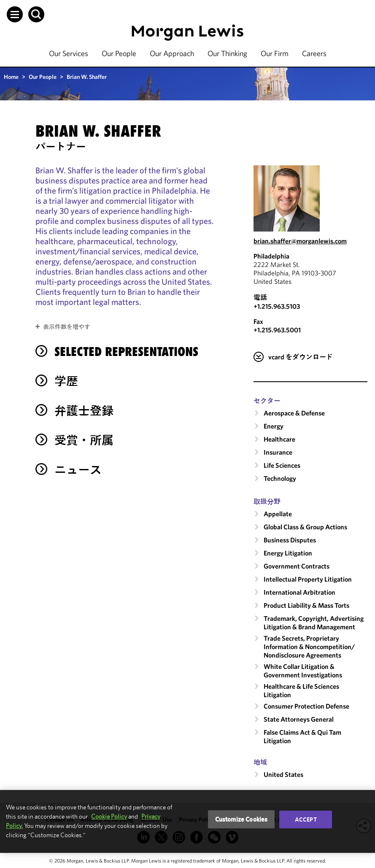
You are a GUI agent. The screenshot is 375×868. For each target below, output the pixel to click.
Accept (306, 819)
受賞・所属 (84, 440)
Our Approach (172, 53)
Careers (314, 53)
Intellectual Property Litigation (308, 579)
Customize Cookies (241, 819)
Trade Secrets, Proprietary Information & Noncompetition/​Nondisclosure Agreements (309, 647)
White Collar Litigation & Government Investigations (303, 671)
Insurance (278, 452)
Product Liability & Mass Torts (306, 605)
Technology (280, 478)
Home (11, 77)
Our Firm (275, 53)
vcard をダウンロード (301, 357)
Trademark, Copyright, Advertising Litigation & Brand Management (314, 623)
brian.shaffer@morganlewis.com (300, 241)
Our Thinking (227, 53)
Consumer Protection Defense (306, 706)
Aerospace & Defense (294, 413)
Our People (119, 53)
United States (283, 774)
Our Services (69, 53)
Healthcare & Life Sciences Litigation (301, 690)
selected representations (126, 352)
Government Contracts (297, 566)
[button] (15, 14)
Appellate (278, 514)
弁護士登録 (84, 411)
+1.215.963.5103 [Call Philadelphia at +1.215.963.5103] (277, 306)
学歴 (66, 381)
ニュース (78, 470)
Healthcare (279, 439)
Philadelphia (271, 256)
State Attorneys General (299, 719)
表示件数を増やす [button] (67, 327)
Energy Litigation (288, 553)
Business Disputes (290, 540)
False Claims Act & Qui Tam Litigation (302, 736)
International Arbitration (299, 592)
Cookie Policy (109, 816)
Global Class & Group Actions (305, 527)
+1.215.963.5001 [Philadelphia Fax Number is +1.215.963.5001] (277, 330)
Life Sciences (282, 465)
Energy (274, 426)
